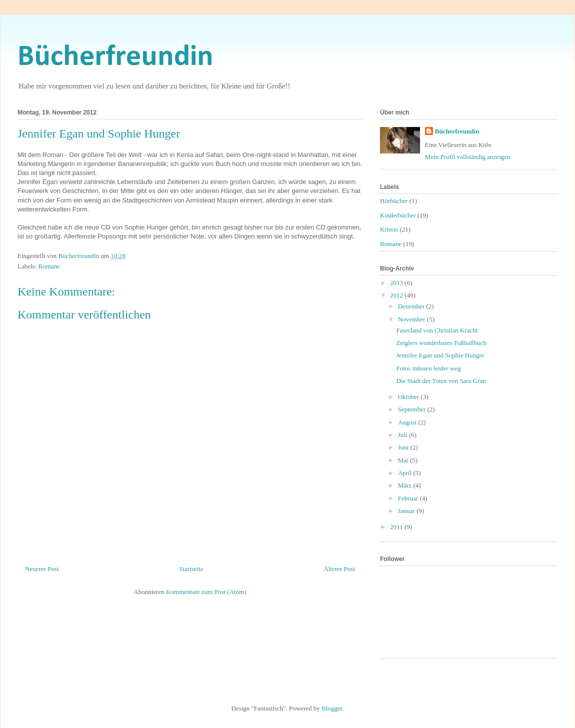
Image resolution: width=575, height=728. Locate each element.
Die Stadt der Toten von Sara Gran (441, 381)
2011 (397, 527)
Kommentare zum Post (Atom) (206, 592)
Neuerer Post (42, 569)
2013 (397, 283)
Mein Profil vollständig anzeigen (468, 157)
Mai (404, 460)
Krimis (389, 229)
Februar (409, 498)
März (406, 485)
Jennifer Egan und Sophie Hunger (440, 355)
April (406, 473)
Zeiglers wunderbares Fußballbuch (441, 343)
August (408, 422)
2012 (397, 295)
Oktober (409, 397)
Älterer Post (339, 569)
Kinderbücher (398, 215)
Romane (49, 266)
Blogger (332, 708)
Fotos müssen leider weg (428, 368)
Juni (404, 447)
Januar (407, 511)
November (412, 319)
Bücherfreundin (115, 57)
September (413, 409)
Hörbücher (394, 201)
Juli (403, 435)
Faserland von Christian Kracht (437, 330)
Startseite (191, 569)
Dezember (412, 306)
